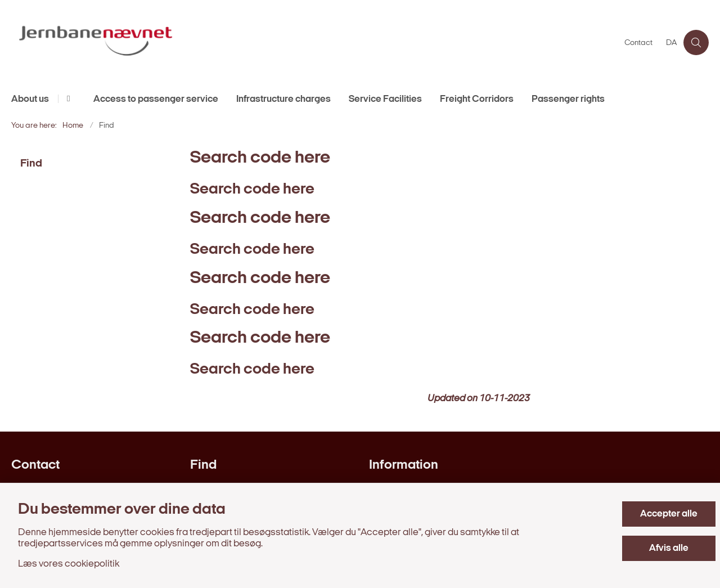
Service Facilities (385, 99)
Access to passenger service (156, 99)
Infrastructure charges (283, 99)
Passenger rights (568, 99)
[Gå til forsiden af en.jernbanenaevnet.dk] (314, 42)
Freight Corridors (477, 99)
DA (671, 43)
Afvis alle (669, 548)
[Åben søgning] (696, 42)
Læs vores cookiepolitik (69, 564)
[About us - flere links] (67, 99)
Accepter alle (669, 514)
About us (30, 99)
